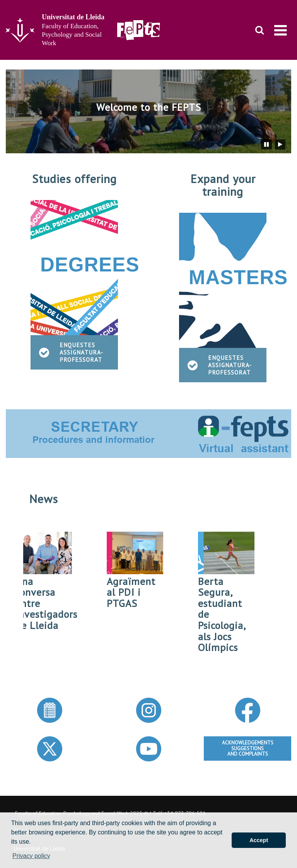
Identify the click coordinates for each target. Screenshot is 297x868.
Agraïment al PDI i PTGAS (133, 592)
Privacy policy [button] (31, 856)
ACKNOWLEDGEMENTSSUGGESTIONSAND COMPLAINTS (248, 748)
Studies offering (74, 179)
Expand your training (223, 185)
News (44, 499)
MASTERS (238, 277)
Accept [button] (259, 840)
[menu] (281, 30)
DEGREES (90, 265)
